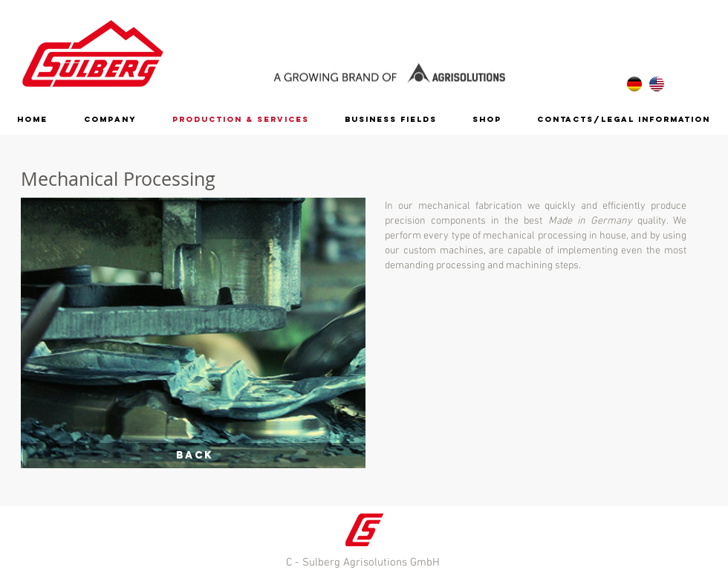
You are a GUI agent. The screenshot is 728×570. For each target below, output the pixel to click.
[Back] (194, 456)
